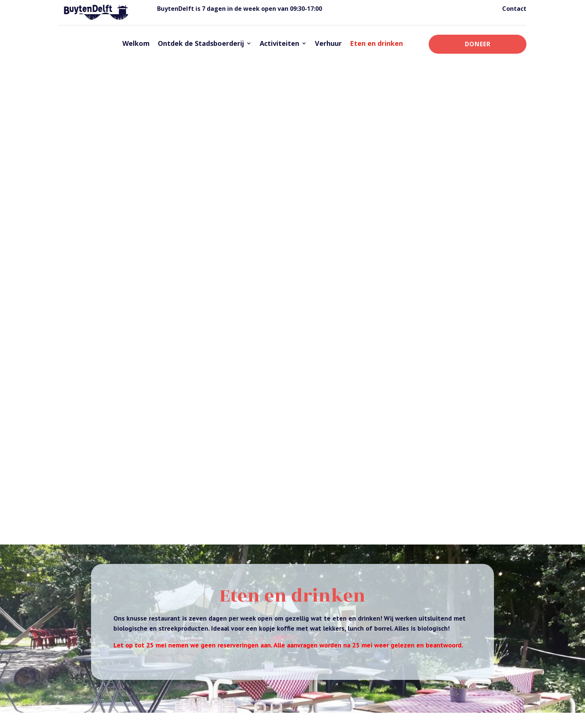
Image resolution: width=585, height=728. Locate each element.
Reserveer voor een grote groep (159, 416)
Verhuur (328, 43)
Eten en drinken (376, 43)
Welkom (136, 43)
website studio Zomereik (293, 717)
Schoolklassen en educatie (449, 614)
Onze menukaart (293, 531)
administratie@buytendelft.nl (134, 318)
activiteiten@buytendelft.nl (131, 390)
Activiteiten (279, 43)
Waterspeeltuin (435, 624)
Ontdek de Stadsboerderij (201, 43)
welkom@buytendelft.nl (335, 656)
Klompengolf (432, 605)
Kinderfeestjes (434, 595)
